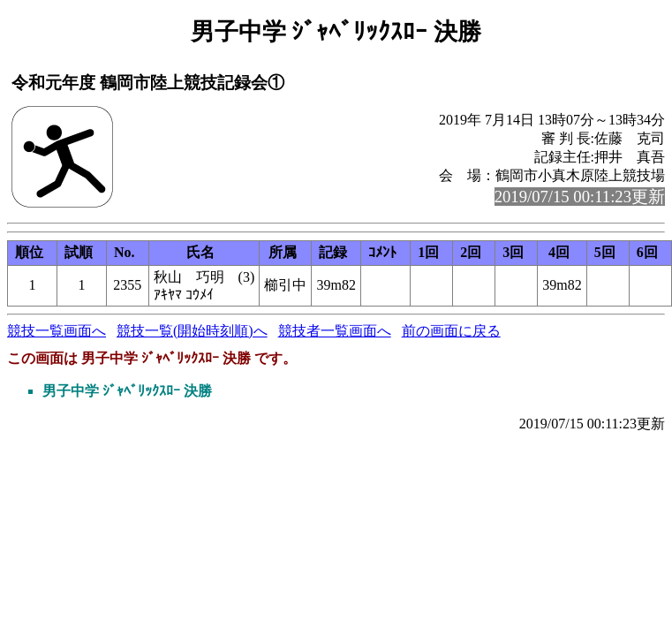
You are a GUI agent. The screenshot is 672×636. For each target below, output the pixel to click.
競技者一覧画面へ (335, 331)
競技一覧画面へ (57, 331)
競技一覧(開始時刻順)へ (192, 331)
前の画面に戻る (451, 331)
